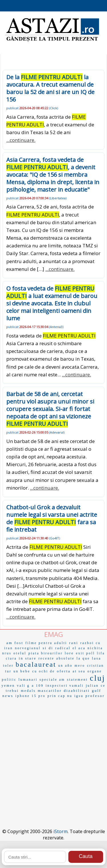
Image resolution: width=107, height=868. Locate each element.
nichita (95, 648)
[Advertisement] (53, 754)
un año (65, 666)
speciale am (52, 680)
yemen (8, 686)
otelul (20, 653)
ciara (11, 658)
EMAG (54, 634)
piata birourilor (45, 653)
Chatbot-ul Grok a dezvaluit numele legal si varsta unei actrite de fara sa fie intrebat (52, 518)
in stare (28, 658)
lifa (101, 653)
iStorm (60, 831)
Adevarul (57, 432)
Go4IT (54, 538)
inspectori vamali (65, 686)
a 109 (38, 686)
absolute (65, 658)
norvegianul (28, 648)
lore (69, 653)
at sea (79, 671)
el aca (79, 648)
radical (63, 648)
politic (9, 680)
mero (80, 666)
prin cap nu (60, 696)
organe (95, 671)
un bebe (22, 671)
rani (74, 643)
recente (47, 658)
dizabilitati (77, 691)
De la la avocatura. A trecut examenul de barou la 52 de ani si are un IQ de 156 (50, 88)
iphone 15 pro (31, 696)
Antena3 (56, 327)
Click (53, 108)
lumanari (28, 680)
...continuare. (21, 140)
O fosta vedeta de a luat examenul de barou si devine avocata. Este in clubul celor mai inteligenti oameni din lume (52, 303)
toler (8, 666)
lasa (96, 658)
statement (77, 680)
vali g (23, 686)
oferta (64, 671)
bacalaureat (36, 664)
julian (92, 686)
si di (48, 648)
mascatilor (50, 691)
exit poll (85, 653)
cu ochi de (44, 671)
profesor (95, 696)
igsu (79, 696)
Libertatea (58, 198)
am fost (15, 643)
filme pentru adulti (46, 643)
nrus (7, 653)
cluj (98, 678)
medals (28, 691)
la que (83, 658)
